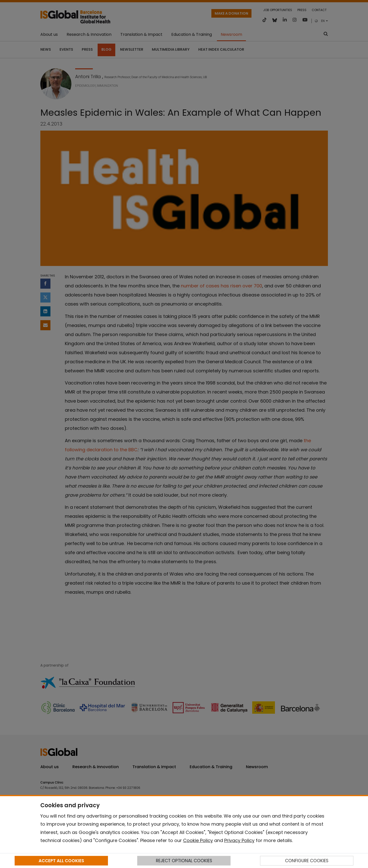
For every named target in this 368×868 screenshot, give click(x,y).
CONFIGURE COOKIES (307, 861)
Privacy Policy (239, 840)
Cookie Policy (198, 840)
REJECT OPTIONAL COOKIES (184, 861)
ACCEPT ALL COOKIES (61, 861)
